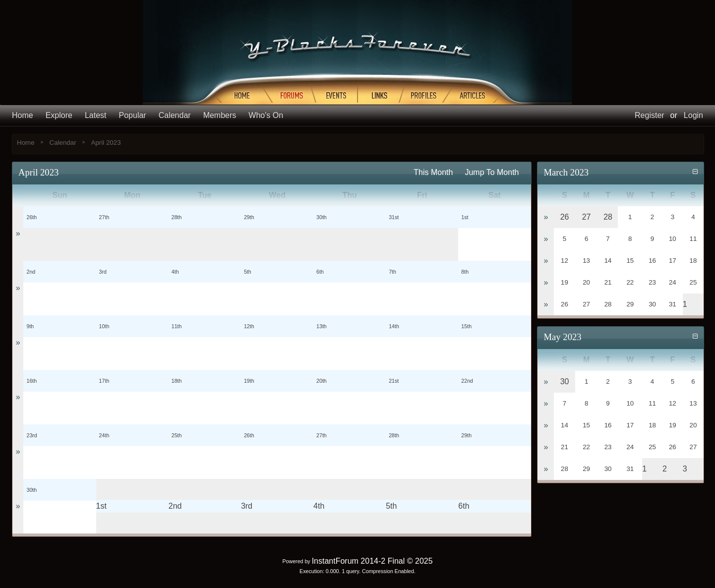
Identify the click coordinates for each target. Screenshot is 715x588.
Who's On (266, 116)
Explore (59, 116)
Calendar (175, 116)
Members (220, 116)
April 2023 (106, 143)
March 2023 (566, 172)
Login (693, 115)
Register (650, 115)
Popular (133, 116)
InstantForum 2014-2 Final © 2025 (372, 561)
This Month (433, 172)
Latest (96, 116)
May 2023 (562, 337)
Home (23, 116)
